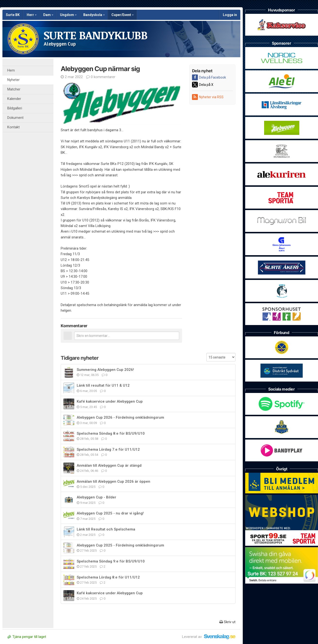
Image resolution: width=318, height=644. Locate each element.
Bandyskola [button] (94, 15)
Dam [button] (48, 15)
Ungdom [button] (68, 15)
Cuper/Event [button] (123, 15)
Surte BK (13, 15)
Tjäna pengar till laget (27, 637)
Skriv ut (227, 622)
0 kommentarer (101, 77)
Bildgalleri (15, 108)
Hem (11, 70)
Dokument (15, 118)
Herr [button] (32, 15)
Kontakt (13, 127)
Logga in (230, 15)
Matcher (14, 89)
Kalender (14, 99)
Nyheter (13, 80)
